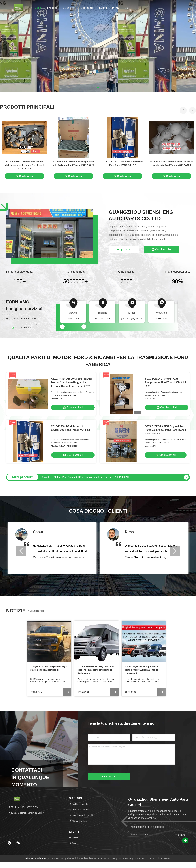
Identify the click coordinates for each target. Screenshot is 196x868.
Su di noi (69, 8)
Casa (38, 8)
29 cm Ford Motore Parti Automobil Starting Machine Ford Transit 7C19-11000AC (85, 477)
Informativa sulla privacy (37, 858)
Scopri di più (124, 250)
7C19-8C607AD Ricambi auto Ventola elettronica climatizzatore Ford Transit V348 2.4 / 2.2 (24, 165)
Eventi (103, 8)
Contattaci (87, 8)
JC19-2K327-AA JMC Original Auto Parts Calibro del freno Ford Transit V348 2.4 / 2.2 (165, 430)
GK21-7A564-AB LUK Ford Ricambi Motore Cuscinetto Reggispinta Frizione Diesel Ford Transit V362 (72, 382)
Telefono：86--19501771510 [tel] (23, 807)
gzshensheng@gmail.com (132, 319)
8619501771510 (161, 319)
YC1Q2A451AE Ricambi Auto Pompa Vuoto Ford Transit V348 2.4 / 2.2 (165, 382)
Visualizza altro (36, 611)
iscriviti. (180, 835)
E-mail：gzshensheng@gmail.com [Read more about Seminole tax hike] (26, 813)
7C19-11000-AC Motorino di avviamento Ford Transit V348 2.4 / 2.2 (71, 430)
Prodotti (52, 8)
